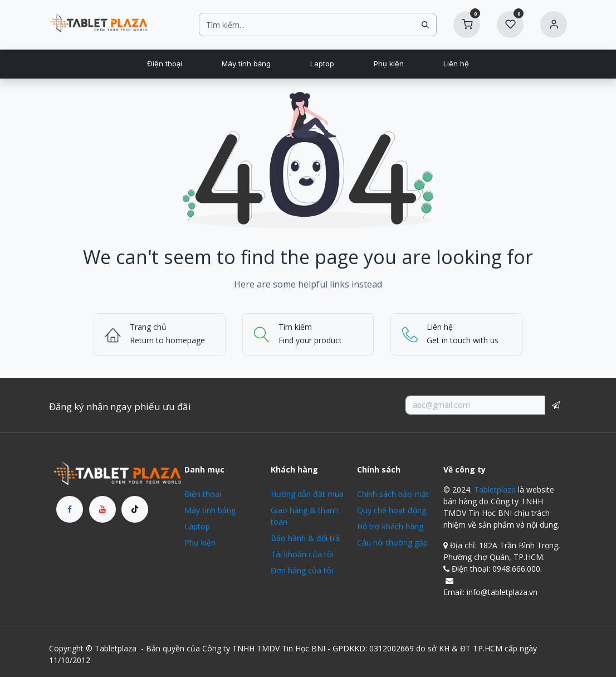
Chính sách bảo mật (393, 494)
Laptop (197, 526)
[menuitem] (164, 64)
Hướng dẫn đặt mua (307, 494)
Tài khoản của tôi (302, 554)
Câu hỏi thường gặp (392, 542)
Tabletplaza (495, 490)
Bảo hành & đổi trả (305, 538)
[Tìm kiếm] (425, 25)
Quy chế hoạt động (392, 510)
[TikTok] (135, 509)
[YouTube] (102, 509)
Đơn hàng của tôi (302, 570)
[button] (556, 405)
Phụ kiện (200, 542)
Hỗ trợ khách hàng (390, 526)
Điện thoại (203, 494)
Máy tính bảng (210, 510)
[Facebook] (70, 509)
